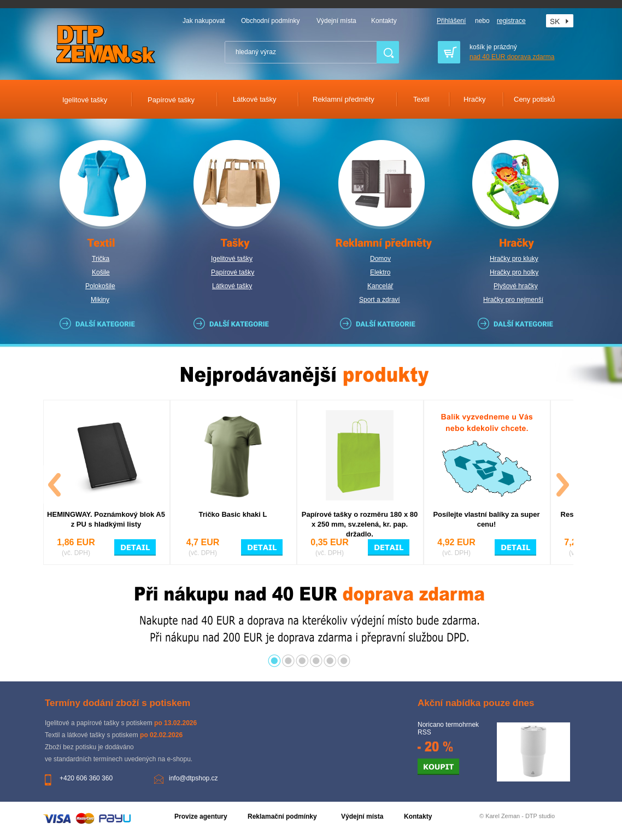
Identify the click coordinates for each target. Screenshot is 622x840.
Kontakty (384, 21)
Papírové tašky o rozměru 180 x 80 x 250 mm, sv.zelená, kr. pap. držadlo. (360, 524)
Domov (380, 259)
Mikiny (100, 300)
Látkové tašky (232, 286)
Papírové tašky (233, 272)
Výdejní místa (336, 21)
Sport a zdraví (380, 300)
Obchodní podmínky (270, 21)
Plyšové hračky (516, 286)
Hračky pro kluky (514, 259)
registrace (511, 21)
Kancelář (380, 286)
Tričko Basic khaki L (233, 514)
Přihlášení (451, 21)
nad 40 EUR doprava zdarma (512, 57)
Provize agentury (201, 816)
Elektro (380, 272)
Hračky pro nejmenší (513, 300)
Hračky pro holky (514, 272)
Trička (101, 259)
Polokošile (100, 286)
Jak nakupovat (204, 21)
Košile (101, 272)
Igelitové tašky (232, 259)
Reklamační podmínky (282, 816)
